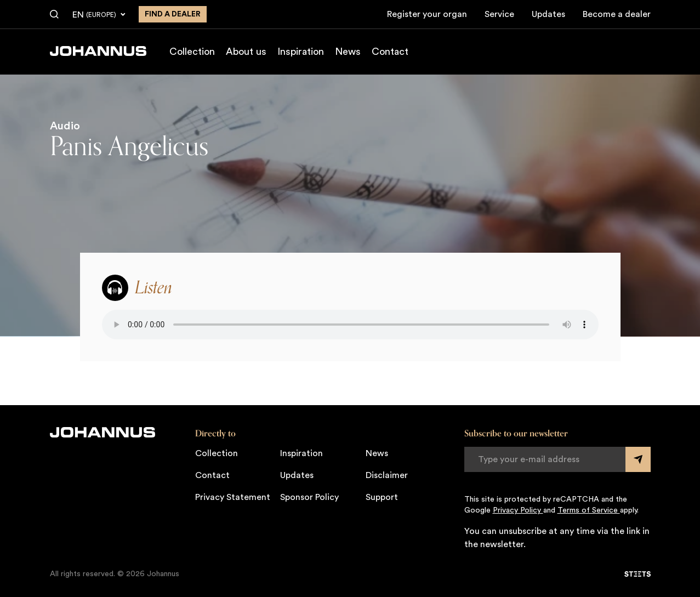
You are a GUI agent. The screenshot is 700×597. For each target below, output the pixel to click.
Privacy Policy (518, 510)
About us (246, 52)
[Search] (54, 15)
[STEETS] (638, 574)
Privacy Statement (233, 497)
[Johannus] (98, 51)
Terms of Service (589, 510)
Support (382, 497)
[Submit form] (638, 459)
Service (499, 14)
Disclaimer (387, 475)
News (348, 52)
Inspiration (301, 52)
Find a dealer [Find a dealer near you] (173, 14)
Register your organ (427, 14)
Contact (390, 52)
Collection (192, 52)
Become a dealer (617, 14)
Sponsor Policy (309, 497)
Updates (548, 14)
